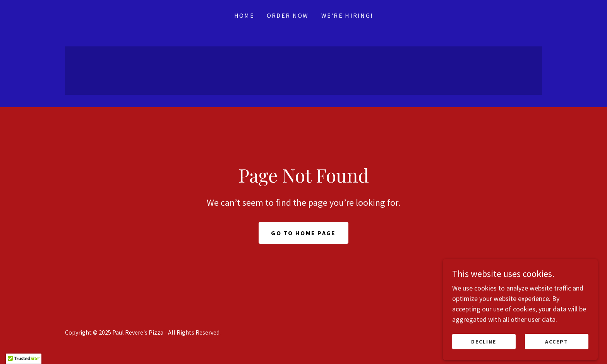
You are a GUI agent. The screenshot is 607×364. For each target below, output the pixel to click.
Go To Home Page (303, 233)
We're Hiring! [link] (347, 15)
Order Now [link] (288, 15)
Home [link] (244, 15)
